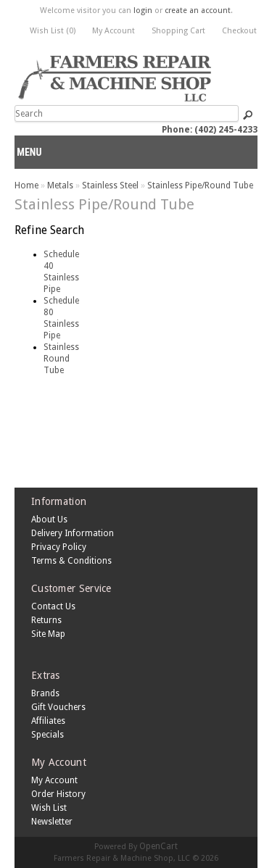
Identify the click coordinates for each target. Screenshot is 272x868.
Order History (58, 794)
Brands (45, 693)
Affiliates (48, 721)
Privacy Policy (59, 547)
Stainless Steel (110, 185)
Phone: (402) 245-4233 (210, 130)
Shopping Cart (178, 31)
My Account (114, 31)
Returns (46, 620)
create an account (198, 11)
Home (26, 185)
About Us (49, 519)
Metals (60, 185)
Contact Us (53, 606)
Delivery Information (73, 533)
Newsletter (52, 822)
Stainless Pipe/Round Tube (200, 185)
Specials (48, 735)
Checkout (239, 31)
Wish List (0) (53, 31)
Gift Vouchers (58, 707)
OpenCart (158, 846)
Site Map (48, 634)
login (143, 11)
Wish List (49, 808)
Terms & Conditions (71, 561)
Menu (29, 152)
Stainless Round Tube (61, 359)
